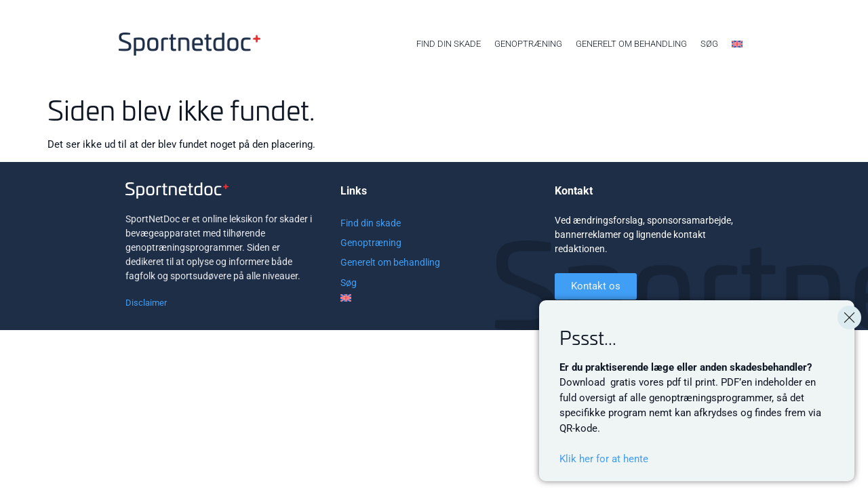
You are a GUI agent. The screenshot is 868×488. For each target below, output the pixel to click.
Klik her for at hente (604, 459)
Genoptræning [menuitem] (528, 44)
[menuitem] (737, 44)
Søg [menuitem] (709, 44)
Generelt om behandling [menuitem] (631, 44)
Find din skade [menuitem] (449, 44)
